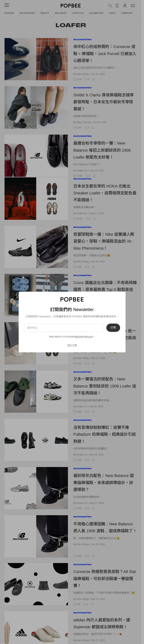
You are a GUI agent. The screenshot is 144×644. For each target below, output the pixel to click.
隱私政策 (89, 337)
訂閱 (113, 328)
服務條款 (79, 337)
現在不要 (72, 345)
